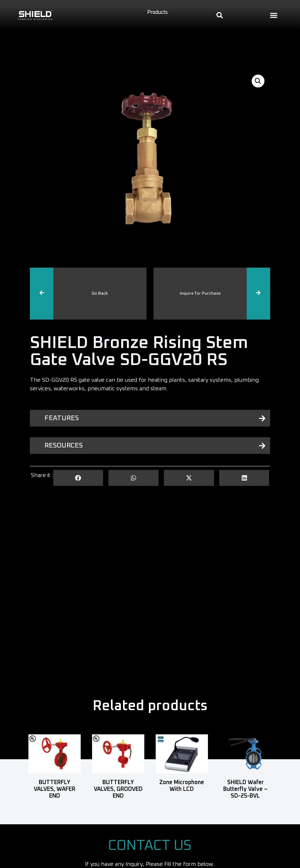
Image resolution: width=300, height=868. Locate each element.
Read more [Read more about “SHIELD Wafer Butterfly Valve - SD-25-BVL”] (245, 807)
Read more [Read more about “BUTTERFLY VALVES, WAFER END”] (55, 807)
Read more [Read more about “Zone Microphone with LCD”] (182, 800)
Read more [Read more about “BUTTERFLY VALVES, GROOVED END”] (118, 807)
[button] (274, 15)
